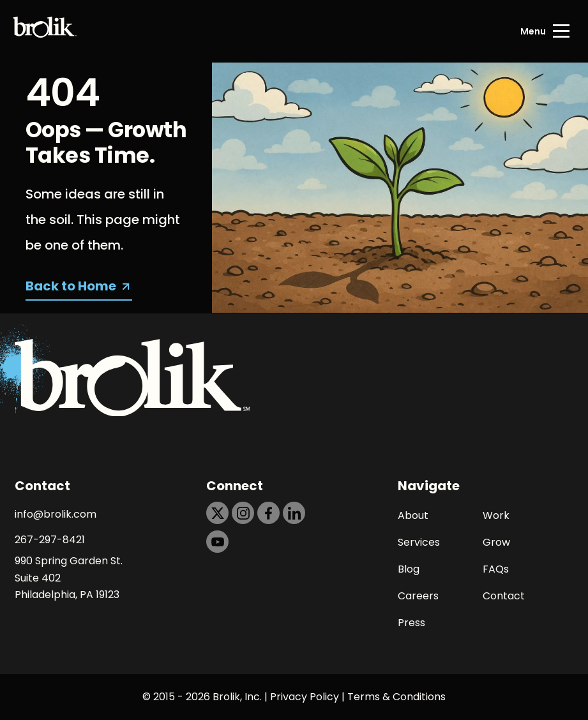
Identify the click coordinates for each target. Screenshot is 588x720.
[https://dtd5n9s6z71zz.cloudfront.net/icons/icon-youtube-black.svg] (217, 542)
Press (411, 623)
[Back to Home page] (45, 31)
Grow (496, 542)
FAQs (496, 569)
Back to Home (71, 286)
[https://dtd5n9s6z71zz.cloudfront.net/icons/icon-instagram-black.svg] (243, 513)
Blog (409, 569)
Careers (418, 596)
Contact (504, 596)
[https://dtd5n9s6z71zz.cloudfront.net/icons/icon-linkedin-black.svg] (294, 513)
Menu (533, 31)
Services (419, 542)
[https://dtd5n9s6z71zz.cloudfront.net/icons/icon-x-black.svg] (217, 513)
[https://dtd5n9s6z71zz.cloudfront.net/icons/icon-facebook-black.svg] (268, 513)
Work (496, 515)
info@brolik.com (56, 514)
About (413, 515)
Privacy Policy (305, 697)
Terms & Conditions (396, 697)
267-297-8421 (50, 540)
